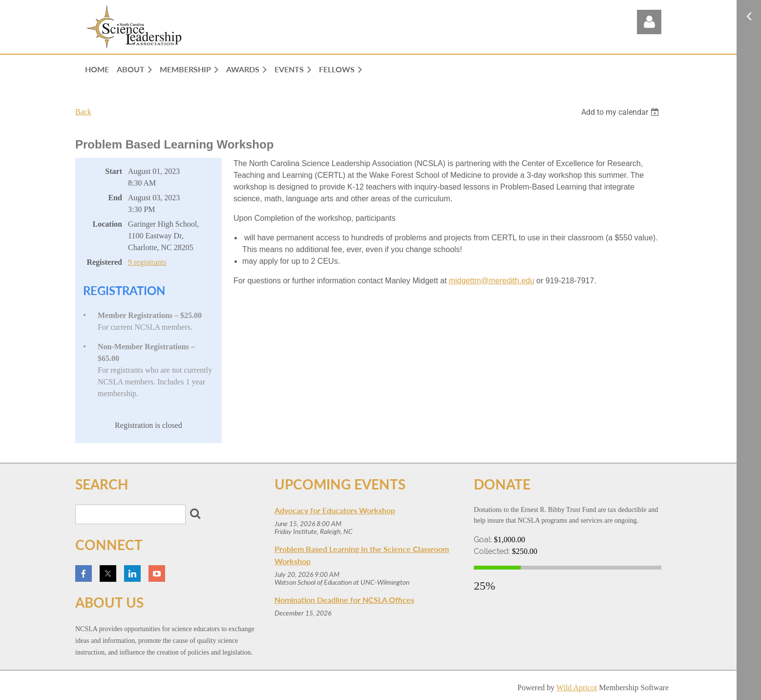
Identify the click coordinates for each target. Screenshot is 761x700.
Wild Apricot (577, 688)
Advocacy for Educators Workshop (335, 510)
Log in (649, 22)
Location (107, 224)
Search (195, 513)
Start (114, 171)
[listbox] (621, 112)
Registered (104, 262)
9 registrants (147, 262)
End (115, 198)
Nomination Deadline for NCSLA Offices (344, 600)
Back (83, 112)
